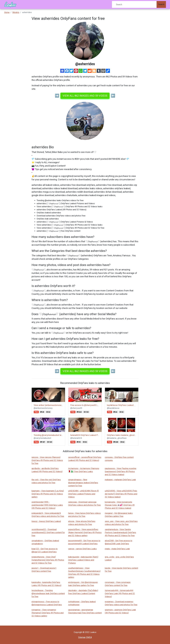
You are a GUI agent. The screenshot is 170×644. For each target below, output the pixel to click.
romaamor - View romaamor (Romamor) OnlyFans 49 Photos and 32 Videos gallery (48, 613)
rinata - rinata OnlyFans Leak (117, 549)
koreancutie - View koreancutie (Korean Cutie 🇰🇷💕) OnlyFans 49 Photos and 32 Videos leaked (120, 505)
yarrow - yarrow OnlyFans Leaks (82, 549)
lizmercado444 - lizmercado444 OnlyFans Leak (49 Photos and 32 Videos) (120, 593)
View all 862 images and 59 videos (85, 96)
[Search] (134, 4)
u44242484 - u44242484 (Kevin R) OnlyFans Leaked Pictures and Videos (83, 494)
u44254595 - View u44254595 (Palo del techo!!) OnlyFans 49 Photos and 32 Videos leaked (121, 494)
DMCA (89, 637)
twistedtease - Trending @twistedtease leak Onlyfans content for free (48, 593)
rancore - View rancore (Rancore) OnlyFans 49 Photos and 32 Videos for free (47, 460)
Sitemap (82, 637)
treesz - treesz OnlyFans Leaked (46, 521)
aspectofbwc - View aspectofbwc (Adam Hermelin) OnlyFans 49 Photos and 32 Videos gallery (85, 532)
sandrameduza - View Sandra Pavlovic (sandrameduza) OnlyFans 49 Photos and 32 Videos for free (120, 532)
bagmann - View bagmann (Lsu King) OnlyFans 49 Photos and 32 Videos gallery (48, 494)
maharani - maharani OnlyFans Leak (120, 480)
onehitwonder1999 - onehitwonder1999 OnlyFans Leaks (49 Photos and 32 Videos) (47, 505)
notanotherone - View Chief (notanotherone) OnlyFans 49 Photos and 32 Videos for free (48, 560)
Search (161, 4)
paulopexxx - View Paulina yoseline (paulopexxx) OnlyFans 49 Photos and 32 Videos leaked (121, 472)
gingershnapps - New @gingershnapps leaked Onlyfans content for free (83, 483)
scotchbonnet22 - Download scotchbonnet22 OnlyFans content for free (48, 532)
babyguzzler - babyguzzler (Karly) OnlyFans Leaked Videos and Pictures (83, 560)
